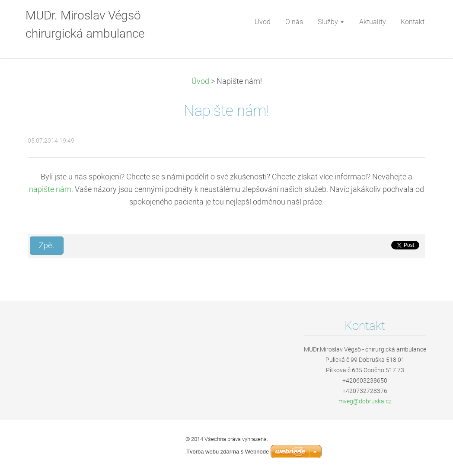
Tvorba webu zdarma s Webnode (228, 452)
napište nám (50, 189)
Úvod (200, 81)
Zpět (47, 246)
